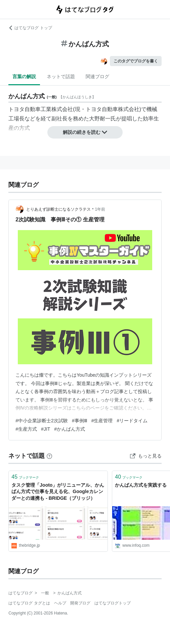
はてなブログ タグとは (29, 603)
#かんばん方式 (70, 429)
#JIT (46, 429)
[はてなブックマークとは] (49, 456)
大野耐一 (100, 119)
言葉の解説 (24, 76)
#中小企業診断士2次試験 (42, 421)
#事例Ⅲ (80, 421)
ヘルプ (60, 603)
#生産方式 (26, 429)
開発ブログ (80, 603)
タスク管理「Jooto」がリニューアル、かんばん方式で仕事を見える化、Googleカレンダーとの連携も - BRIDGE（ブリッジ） (58, 492)
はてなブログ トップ (30, 28)
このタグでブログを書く (136, 61)
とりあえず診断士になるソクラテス (58, 209)
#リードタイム (132, 421)
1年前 (100, 209)
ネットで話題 (61, 76)
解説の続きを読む (85, 132)
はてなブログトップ (113, 603)
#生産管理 (102, 421)
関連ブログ (97, 76)
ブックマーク (25, 477)
